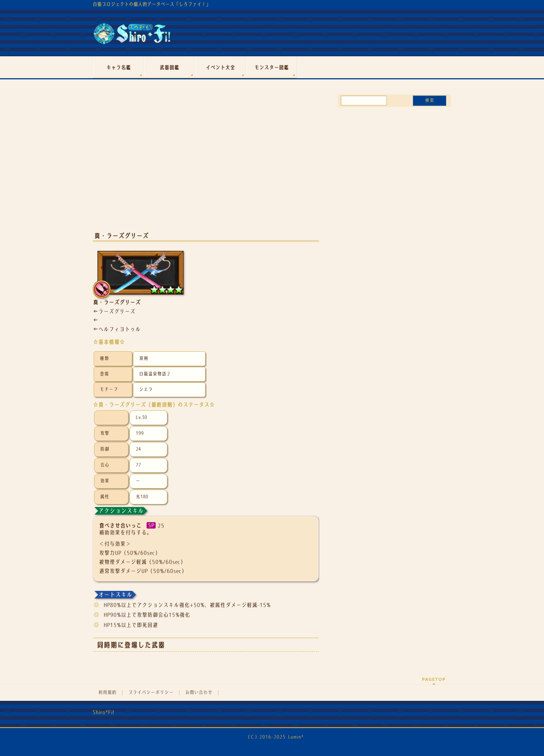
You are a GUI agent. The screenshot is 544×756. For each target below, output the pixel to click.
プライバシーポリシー (151, 693)
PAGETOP (434, 679)
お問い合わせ (199, 693)
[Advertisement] (206, 165)
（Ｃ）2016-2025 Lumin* (274, 737)
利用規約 (107, 693)
